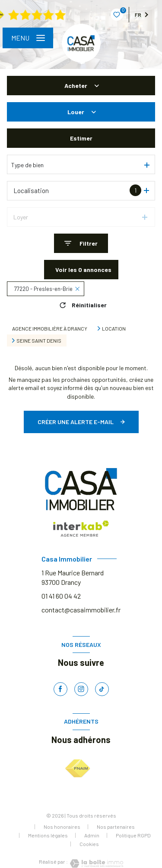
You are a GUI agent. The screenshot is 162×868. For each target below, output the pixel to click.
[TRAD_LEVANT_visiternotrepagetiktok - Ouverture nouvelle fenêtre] (102, 689)
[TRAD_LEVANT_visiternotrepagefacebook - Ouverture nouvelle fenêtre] (60, 689)
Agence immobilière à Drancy (50, 328)
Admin (92, 835)
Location (114, 328)
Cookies (89, 844)
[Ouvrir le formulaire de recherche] (81, 243)
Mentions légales (48, 835)
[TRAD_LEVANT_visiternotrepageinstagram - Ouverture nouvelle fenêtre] (81, 689)
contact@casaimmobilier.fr (81, 610)
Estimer (81, 138)
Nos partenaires (116, 827)
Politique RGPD (133, 835)
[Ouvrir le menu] (28, 38)
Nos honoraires (62, 827)
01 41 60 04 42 (61, 596)
